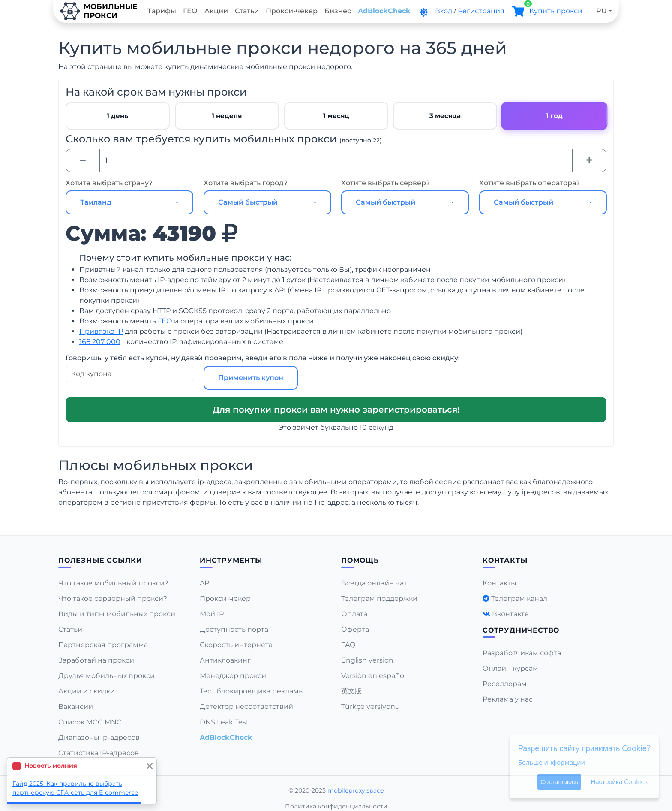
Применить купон (251, 378)
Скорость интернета (236, 645)
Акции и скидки (87, 691)
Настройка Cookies (619, 782)
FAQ (348, 645)
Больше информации (552, 762)
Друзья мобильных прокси (106, 676)
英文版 (351, 691)
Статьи (247, 11)
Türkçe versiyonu (370, 707)
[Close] (149, 766)
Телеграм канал (519, 598)
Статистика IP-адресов (99, 753)
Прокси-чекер (292, 11)
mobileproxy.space (355, 790)
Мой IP (212, 614)
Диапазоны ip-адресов (99, 737)
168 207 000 (100, 342)
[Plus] (589, 160)
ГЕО (190, 11)
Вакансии (76, 707)
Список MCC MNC (90, 722)
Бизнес (338, 11)
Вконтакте (510, 614)
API (205, 583)
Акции (216, 11)
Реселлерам (505, 684)
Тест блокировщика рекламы (252, 691)
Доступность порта (234, 629)
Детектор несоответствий (246, 707)
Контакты (499, 583)
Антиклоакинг (225, 660)
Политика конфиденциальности (336, 806)
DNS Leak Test (224, 722)
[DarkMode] (424, 12)
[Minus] (83, 160)
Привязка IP (101, 331)
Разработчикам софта (522, 653)
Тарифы (162, 11)
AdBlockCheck (384, 11)
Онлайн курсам (510, 668)
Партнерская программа (103, 645)
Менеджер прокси (233, 676)
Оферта (355, 629)
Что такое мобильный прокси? (113, 583)
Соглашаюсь (559, 782)
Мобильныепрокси (99, 11)
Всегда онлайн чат (374, 583)
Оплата (354, 614)
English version (367, 660)
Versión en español (373, 676)
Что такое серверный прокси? (113, 598)
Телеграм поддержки (379, 598)
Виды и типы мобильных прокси (117, 614)
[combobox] (129, 202)
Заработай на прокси (96, 660)
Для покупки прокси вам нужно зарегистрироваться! (336, 410)
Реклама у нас (508, 699)
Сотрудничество (521, 630)
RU (601, 11)
